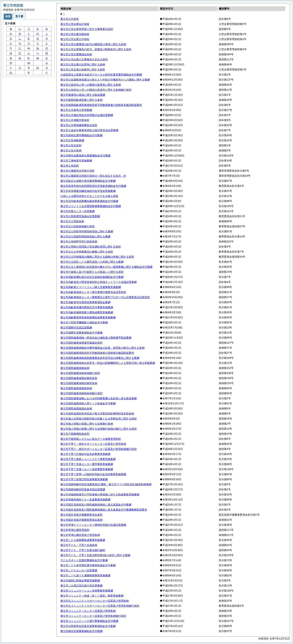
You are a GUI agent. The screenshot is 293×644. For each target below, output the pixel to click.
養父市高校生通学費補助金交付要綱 (81, 135)
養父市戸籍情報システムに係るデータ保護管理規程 (91, 439)
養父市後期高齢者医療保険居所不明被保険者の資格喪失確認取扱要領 (101, 105)
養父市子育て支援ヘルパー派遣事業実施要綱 (87, 469)
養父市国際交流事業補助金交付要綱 (81, 333)
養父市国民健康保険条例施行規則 (80, 373)
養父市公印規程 (70, 19)
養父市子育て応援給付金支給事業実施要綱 (85, 454)
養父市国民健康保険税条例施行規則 (81, 393)
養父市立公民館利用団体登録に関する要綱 (85, 236)
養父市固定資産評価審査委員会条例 (81, 520)
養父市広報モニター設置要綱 (77, 211)
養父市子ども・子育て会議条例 (79, 545)
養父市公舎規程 (70, 166)
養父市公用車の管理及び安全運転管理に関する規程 (91, 247)
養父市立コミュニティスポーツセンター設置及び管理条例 (95, 601)
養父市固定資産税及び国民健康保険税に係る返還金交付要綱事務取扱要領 (104, 510)
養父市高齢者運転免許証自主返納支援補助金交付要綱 (92, 277)
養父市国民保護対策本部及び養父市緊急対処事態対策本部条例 (97, 414)
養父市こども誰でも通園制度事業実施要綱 (85, 575)
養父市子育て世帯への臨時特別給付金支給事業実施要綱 (93, 474)
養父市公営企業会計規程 (75, 24)
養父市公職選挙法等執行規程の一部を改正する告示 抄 (93, 176)
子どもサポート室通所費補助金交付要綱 (84, 560)
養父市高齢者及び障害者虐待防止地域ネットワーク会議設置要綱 (98, 282)
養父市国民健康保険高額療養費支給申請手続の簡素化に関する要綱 (100, 358)
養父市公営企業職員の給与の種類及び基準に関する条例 (93, 44)
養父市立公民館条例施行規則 (77, 226)
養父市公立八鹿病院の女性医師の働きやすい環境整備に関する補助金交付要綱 (106, 267)
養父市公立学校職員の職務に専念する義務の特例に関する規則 (97, 257)
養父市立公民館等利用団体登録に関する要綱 (87, 231)
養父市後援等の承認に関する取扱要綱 (83, 95)
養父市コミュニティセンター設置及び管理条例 (88, 611)
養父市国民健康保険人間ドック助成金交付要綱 (88, 403)
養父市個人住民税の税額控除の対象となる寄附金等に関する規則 (98, 419)
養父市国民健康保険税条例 (76, 388)
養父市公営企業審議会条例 (76, 54)
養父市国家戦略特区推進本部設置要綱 (83, 489)
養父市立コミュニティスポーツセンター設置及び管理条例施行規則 (100, 606)
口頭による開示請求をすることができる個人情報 (89, 196)
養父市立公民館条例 (72, 221)
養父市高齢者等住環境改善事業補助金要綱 (85, 302)
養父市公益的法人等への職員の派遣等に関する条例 (91, 85)
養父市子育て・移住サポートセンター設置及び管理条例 (93, 444)
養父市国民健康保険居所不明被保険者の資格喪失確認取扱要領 (97, 353)
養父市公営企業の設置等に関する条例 (83, 64)
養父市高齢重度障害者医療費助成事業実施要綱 (88, 317)
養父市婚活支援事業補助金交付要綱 (81, 631)
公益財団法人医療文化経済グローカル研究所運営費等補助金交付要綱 (101, 75)
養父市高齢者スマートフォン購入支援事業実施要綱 (91, 287)
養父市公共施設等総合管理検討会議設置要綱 (87, 115)
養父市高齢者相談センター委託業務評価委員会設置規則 (93, 292)
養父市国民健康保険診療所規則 (79, 378)
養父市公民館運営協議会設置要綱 (80, 216)
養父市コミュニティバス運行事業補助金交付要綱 (89, 621)
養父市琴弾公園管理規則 (75, 530)
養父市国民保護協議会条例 (76, 408)
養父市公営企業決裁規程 (75, 34)
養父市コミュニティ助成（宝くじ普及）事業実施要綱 (92, 596)
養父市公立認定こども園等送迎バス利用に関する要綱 (92, 262)
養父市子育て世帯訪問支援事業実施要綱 (84, 479)
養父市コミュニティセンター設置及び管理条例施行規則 (93, 616)
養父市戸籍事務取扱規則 (75, 434)
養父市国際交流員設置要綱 (76, 328)
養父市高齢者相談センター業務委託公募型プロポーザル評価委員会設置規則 (105, 297)
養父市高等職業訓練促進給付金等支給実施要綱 (88, 191)
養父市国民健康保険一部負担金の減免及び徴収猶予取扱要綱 (96, 338)
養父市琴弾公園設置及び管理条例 (80, 535)
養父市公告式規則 (71, 145)
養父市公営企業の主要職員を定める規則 (84, 59)
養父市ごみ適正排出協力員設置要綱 (81, 586)
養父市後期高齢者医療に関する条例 (81, 100)
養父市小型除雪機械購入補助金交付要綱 (84, 322)
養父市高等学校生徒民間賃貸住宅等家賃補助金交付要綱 (93, 186)
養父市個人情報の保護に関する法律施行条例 (87, 424)
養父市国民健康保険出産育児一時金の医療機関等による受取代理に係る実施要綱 (108, 363)
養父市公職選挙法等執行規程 (77, 171)
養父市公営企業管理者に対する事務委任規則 (87, 29)
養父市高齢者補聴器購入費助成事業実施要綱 (87, 312)
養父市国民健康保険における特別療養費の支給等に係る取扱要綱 (98, 398)
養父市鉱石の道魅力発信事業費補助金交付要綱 (88, 181)
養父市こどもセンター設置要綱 (79, 570)
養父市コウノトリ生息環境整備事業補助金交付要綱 (91, 206)
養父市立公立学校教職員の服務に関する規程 (87, 252)
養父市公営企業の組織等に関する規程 (83, 70)
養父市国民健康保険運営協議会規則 (81, 343)
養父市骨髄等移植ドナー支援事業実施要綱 (85, 500)
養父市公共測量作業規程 (75, 120)
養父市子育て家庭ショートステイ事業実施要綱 (88, 459)
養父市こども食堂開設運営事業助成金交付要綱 (88, 565)
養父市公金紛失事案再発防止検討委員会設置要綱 (89, 130)
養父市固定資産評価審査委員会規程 (81, 515)
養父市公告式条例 (71, 150)
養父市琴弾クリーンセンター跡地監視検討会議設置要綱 (93, 525)
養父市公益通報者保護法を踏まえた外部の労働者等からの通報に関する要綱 (105, 80)
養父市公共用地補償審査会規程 (79, 125)
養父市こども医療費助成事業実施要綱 (83, 540)
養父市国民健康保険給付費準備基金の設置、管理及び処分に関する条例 (102, 348)
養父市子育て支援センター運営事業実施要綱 (87, 464)
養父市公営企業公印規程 (75, 39)
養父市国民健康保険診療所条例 (79, 383)
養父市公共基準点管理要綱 (76, 110)
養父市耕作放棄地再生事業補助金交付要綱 (85, 156)
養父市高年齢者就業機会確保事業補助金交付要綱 (89, 201)
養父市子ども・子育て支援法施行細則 (83, 550)
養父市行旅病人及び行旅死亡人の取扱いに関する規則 (92, 272)
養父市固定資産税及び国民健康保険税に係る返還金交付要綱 (96, 505)
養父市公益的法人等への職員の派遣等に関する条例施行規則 (96, 90)
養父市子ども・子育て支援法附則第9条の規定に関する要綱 (95, 555)
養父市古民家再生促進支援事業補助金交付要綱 (88, 626)
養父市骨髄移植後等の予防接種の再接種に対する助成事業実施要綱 (100, 494)
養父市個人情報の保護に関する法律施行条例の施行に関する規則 (98, 429)
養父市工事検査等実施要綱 (76, 161)
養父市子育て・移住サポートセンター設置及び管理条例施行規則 (98, 449)
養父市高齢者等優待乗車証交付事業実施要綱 (87, 307)
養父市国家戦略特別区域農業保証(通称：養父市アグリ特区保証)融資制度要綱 (106, 484)
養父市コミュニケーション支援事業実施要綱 (87, 591)
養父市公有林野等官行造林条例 (79, 242)
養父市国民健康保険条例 (75, 368)
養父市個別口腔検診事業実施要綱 (80, 580)
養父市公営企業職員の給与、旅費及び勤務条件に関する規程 (96, 49)
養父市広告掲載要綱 (72, 140)
